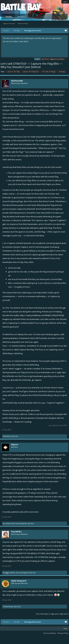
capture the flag (13, 71)
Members (21, 17)
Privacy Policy (63, 633)
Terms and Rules (49, 633)
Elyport (15, 444)
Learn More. (24, 41)
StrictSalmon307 (9, 523)
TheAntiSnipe (8, 607)
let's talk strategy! (48, 71)
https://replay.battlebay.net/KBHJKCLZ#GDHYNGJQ (42, 315)
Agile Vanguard (19, 581)
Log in (65, 2)
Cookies (37, 59)
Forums (9, 17)
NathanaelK (17, 81)
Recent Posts (23, 23)
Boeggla (6, 573)
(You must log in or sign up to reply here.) (52, 614)
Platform (11, 7)
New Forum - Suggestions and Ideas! (53, 59)
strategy (62, 71)
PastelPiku (7, 436)
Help (65, 628)
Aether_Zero (15, 573)
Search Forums (9, 23)
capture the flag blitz (30, 71)
